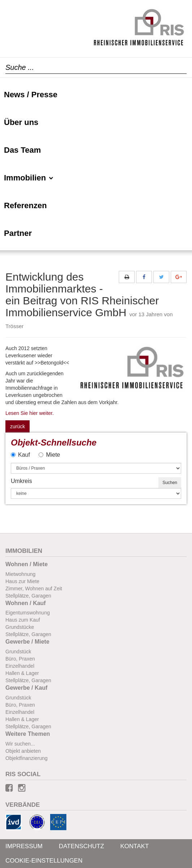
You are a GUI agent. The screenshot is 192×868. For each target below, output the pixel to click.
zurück (18, 426)
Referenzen (25, 205)
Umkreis (21, 481)
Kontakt (134, 846)
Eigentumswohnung (28, 613)
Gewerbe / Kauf (26, 688)
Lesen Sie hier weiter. (30, 413)
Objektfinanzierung (27, 758)
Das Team (22, 150)
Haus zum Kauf (23, 620)
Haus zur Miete (22, 581)
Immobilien (29, 178)
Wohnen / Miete (27, 564)
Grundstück (18, 652)
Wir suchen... (20, 744)
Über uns (21, 122)
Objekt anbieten (23, 751)
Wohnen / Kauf (26, 603)
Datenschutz (81, 846)
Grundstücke (20, 627)
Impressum (24, 846)
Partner (18, 233)
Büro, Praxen (20, 659)
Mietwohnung (20, 574)
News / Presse (31, 95)
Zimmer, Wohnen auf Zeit (34, 589)
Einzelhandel (20, 666)
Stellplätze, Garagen (28, 596)
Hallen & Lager (22, 673)
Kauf (20, 455)
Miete (49, 455)
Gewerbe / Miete (27, 642)
